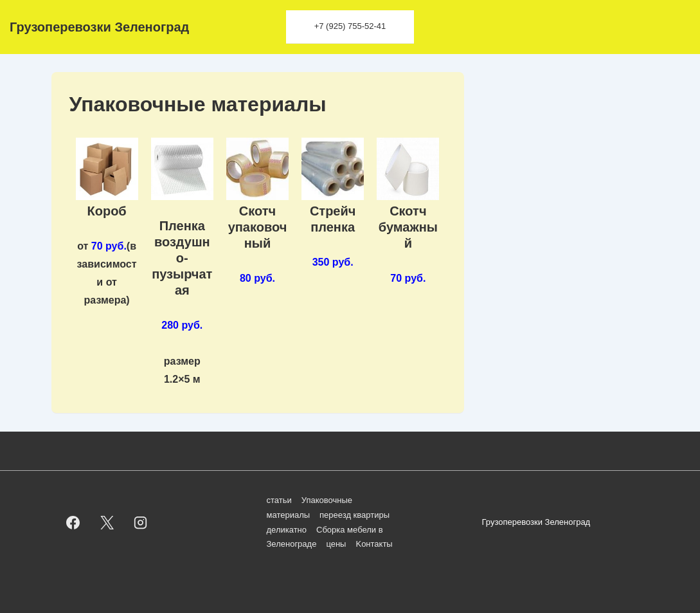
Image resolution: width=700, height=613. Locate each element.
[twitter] (107, 523)
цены (336, 544)
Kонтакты (374, 544)
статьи (279, 500)
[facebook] (73, 523)
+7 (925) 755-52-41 (350, 26)
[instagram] (141, 523)
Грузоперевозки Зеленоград (99, 27)
